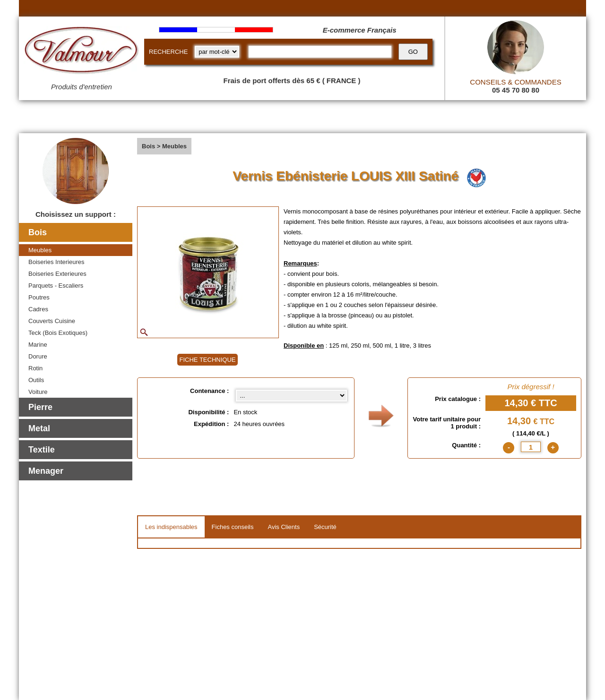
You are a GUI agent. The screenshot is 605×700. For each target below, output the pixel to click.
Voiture (38, 392)
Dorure (38, 356)
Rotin (35, 368)
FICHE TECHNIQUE (208, 360)
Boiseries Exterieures (57, 274)
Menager (46, 471)
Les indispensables (171, 527)
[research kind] (217, 52)
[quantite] (531, 447)
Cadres (38, 309)
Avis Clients (284, 527)
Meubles (40, 250)
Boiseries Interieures (56, 262)
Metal (39, 428)
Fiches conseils (233, 527)
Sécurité (325, 527)
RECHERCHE (168, 52)
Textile (42, 450)
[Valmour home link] (82, 52)
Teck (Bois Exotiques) (58, 333)
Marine (38, 345)
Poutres (39, 297)
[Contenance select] (291, 396)
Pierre (40, 407)
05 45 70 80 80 (516, 90)
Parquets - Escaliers (56, 286)
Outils (36, 380)
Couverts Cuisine (52, 321)
